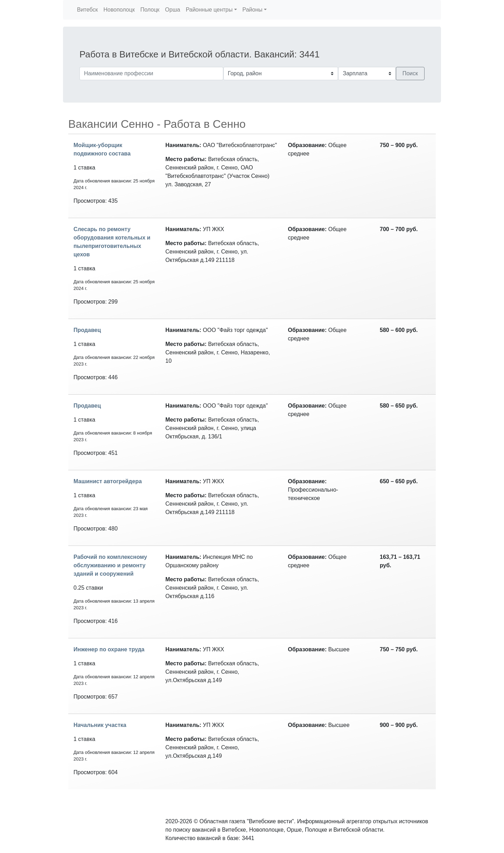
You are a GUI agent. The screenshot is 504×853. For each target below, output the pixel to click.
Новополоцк (119, 10)
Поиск (410, 73)
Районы (253, 10)
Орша (173, 10)
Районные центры (209, 10)
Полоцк (150, 10)
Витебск (87, 10)
